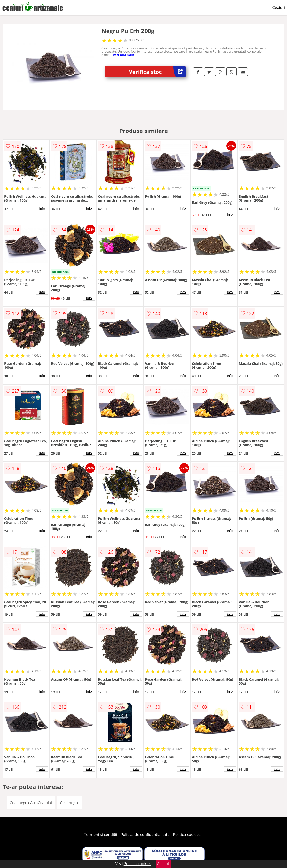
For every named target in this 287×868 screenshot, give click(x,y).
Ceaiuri (279, 8)
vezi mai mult (124, 55)
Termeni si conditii (101, 835)
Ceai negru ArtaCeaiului (31, 803)
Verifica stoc (157, 72)
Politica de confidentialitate (145, 835)
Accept (163, 864)
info (42, 208)
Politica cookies (187, 835)
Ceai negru (70, 803)
